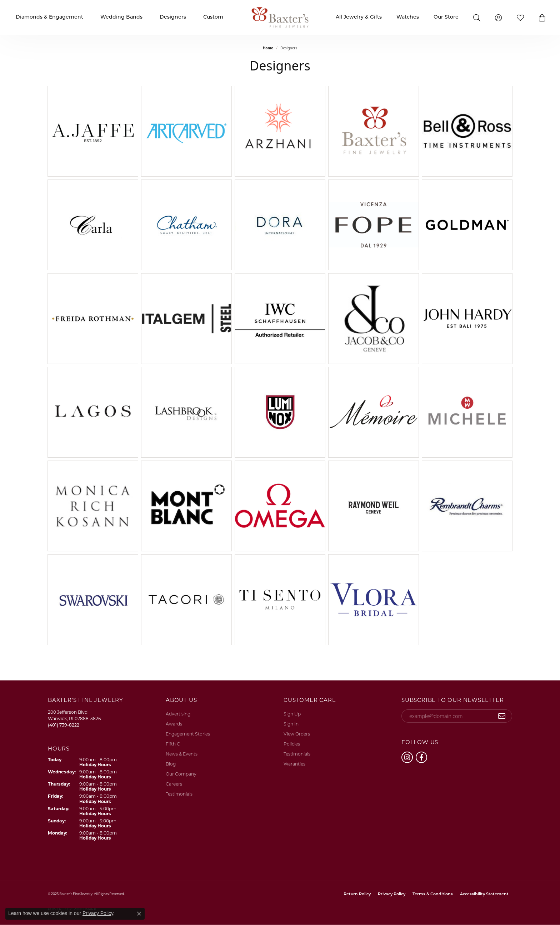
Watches (408, 17)
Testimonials (179, 794)
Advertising (178, 714)
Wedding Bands (121, 17)
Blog (171, 764)
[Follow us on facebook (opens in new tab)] (421, 757)
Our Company (181, 774)
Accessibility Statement (484, 894)
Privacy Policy (392, 894)
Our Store (446, 17)
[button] (542, 17)
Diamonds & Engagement (49, 17)
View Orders (297, 734)
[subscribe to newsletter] (502, 716)
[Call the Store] (64, 725)
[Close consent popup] (139, 914)
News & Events (182, 754)
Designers (173, 17)
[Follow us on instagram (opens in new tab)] (407, 757)
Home (268, 48)
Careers (174, 784)
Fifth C (173, 744)
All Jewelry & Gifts (359, 17)
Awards (174, 724)
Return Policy (357, 894)
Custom (213, 17)
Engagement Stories (188, 734)
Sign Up (292, 714)
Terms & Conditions (433, 894)
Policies (292, 744)
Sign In (291, 724)
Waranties (294, 764)
